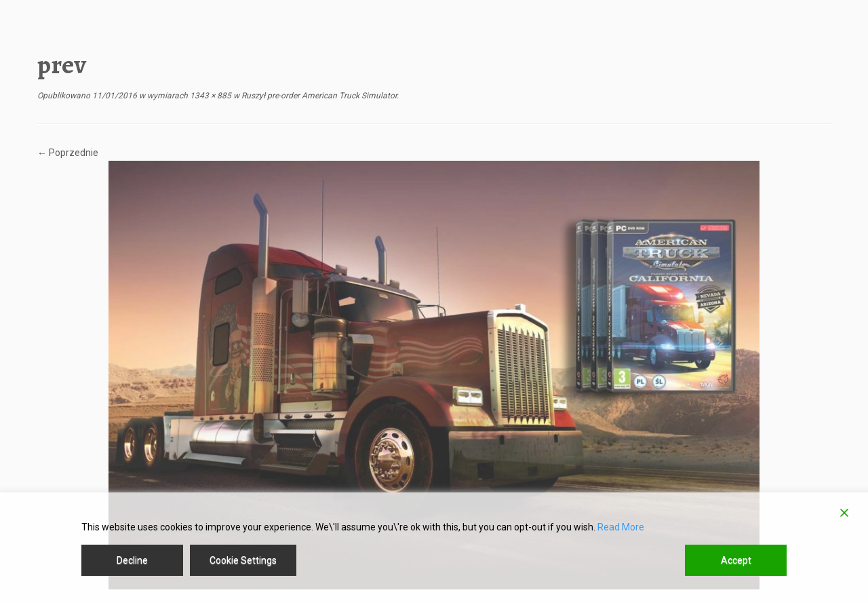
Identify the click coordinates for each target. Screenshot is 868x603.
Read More (621, 527)
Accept (736, 560)
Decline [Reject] (132, 560)
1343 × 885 (210, 96)
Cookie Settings (243, 560)
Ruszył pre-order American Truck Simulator (318, 96)
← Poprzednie (68, 153)
